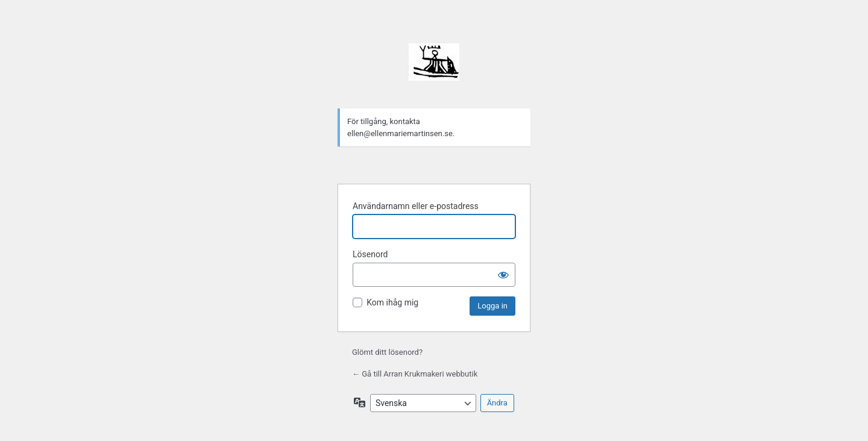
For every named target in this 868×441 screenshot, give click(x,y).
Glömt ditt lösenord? (387, 352)
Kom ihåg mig (392, 302)
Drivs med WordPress (434, 69)
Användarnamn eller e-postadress (416, 206)
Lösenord (370, 254)
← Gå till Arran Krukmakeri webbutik (415, 374)
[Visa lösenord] (503, 275)
